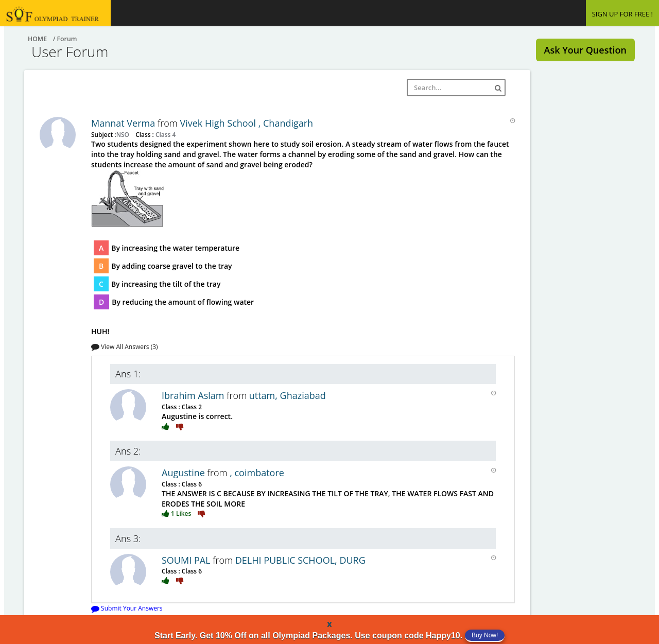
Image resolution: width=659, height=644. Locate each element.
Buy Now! (485, 635)
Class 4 (165, 134)
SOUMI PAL (187, 560)
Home (37, 39)
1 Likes (177, 513)
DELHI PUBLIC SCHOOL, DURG (300, 560)
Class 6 (191, 484)
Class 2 (191, 407)
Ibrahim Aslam (194, 395)
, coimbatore (257, 473)
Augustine (185, 473)
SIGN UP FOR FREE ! (622, 14)
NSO (124, 134)
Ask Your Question (585, 50)
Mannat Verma (124, 123)
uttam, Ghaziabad (288, 395)
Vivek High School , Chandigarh (246, 123)
